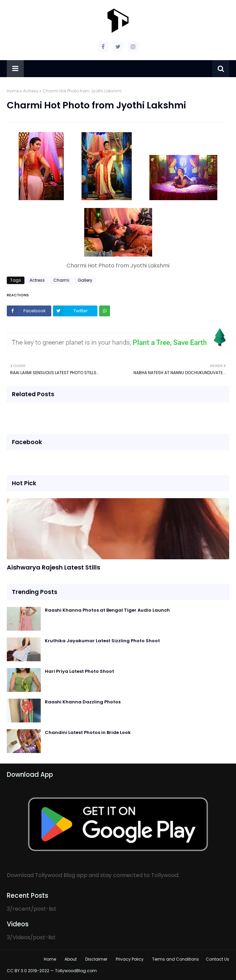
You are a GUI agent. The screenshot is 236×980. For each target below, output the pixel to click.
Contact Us (217, 959)
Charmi (61, 280)
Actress (31, 91)
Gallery (85, 280)
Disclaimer (96, 959)
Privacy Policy (130, 959)
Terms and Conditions (176, 959)
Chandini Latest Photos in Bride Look (88, 732)
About (71, 959)
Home (13, 91)
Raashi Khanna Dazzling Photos (83, 702)
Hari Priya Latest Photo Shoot (79, 671)
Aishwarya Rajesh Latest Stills (53, 567)
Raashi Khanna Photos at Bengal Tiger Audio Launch (107, 610)
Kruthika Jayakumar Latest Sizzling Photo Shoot (102, 641)
